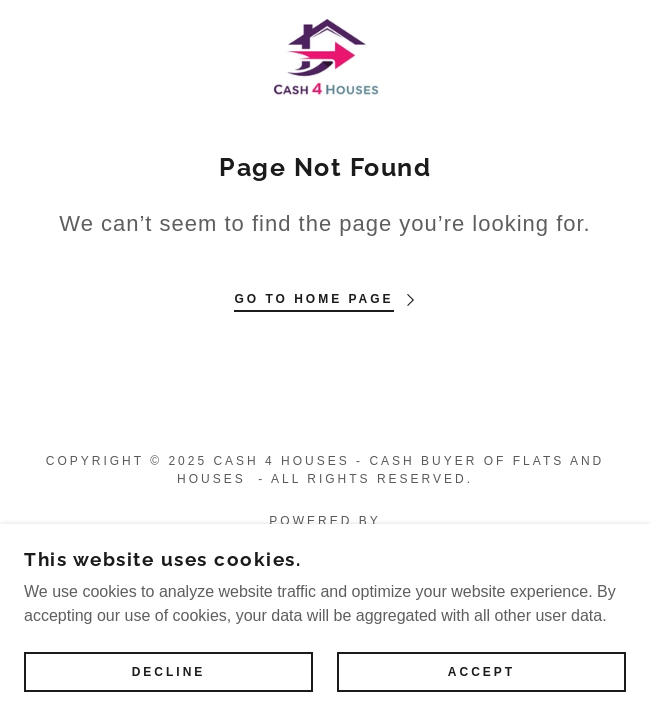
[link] (325, 56)
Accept (481, 672)
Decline (169, 672)
